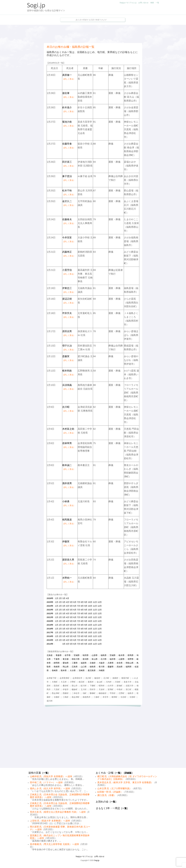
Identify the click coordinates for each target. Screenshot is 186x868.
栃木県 (122, 655)
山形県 (95, 655)
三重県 (75, 663)
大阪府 (102, 663)
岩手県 (68, 655)
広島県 (75, 667)
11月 (95, 602)
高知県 (120, 667)
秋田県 (86, 655)
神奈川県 (76, 659)
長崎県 (55, 670)
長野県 (131, 659)
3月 (64, 598)
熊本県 (64, 670)
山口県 (84, 667)
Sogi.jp (97, 860)
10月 (90, 602)
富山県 (95, 659)
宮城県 (77, 655)
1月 (57, 598)
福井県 (113, 659)
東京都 (66, 659)
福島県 (104, 655)
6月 (75, 602)
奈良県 (120, 663)
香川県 (102, 667)
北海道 (50, 655)
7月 (79, 602)
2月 (60, 598)
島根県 (57, 667)
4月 (68, 598)
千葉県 (57, 659)
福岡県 (129, 667)
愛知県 (66, 663)
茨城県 (113, 655)
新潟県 (86, 659)
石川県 (104, 659)
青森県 (59, 655)
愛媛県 (111, 667)
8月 (82, 602)
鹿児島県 (92, 670)
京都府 (93, 663)
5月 (71, 602)
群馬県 (131, 655)
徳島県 (93, 667)
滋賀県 (84, 663)
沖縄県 (102, 670)
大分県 (73, 670)
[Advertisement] (93, 34)
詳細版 (128, 773)
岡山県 (66, 667)
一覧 (157, 3)
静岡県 (57, 663)
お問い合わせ (143, 3)
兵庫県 (111, 663)
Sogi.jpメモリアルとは (128, 3)
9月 (86, 602)
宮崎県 (82, 670)
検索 (152, 3)
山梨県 (122, 659)
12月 (100, 602)
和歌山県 (130, 663)
